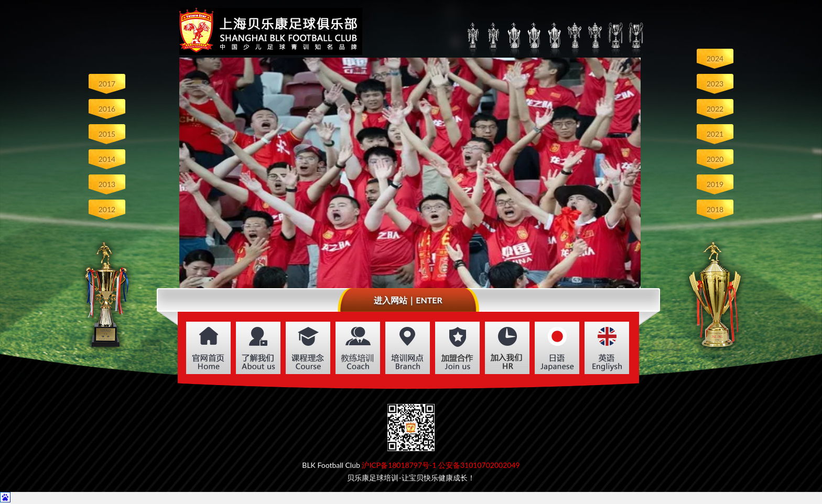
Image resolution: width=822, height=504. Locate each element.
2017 (107, 84)
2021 (715, 134)
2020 (715, 159)
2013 (107, 184)
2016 (107, 109)
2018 (715, 209)
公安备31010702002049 (479, 465)
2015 (107, 134)
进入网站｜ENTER (408, 300)
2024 (715, 58)
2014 (107, 159)
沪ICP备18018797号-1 (399, 465)
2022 (715, 109)
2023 (715, 84)
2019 (715, 184)
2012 (107, 209)
